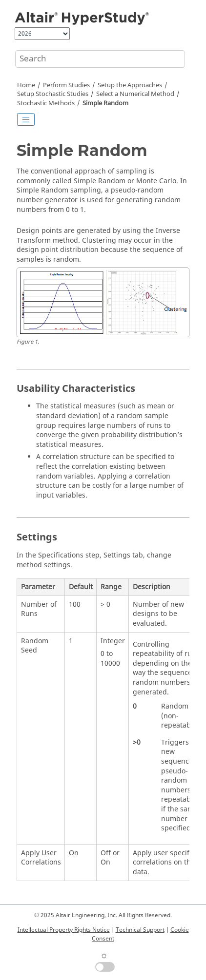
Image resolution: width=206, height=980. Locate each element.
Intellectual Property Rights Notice (64, 930)
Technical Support (140, 930)
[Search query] (100, 59)
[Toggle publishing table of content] (26, 119)
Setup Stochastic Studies (53, 94)
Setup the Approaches (130, 85)
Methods (46, 103)
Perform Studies (66, 85)
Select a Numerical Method (135, 94)
